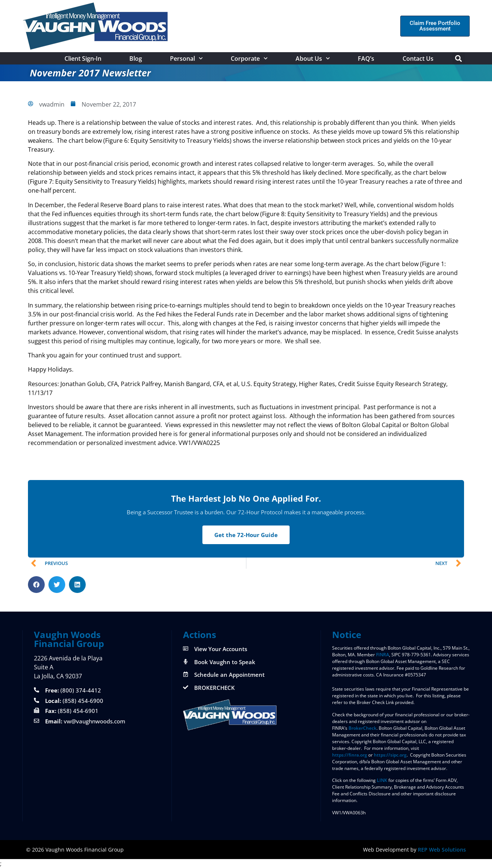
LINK (382, 780)
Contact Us (418, 59)
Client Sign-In (83, 59)
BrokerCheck (362, 728)
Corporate (249, 59)
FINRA (383, 655)
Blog (136, 59)
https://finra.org (350, 755)
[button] (459, 58)
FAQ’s (366, 59)
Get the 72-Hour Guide (246, 535)
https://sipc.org (390, 755)
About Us (313, 59)
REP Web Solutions (442, 850)
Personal (186, 59)
